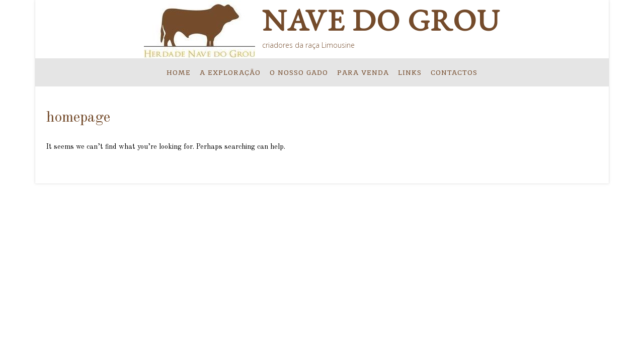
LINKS (410, 72)
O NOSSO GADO (299, 72)
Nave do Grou (381, 20)
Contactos (454, 72)
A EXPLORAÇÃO (230, 72)
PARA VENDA (363, 72)
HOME (179, 72)
